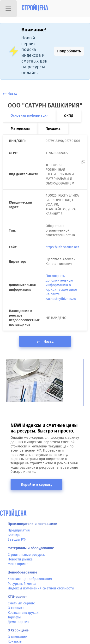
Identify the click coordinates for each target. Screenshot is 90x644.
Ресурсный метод (22, 584)
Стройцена (35, 9)
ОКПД (69, 116)
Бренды (14, 535)
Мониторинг (18, 564)
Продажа (53, 129)
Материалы (20, 129)
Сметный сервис (21, 603)
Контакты (15, 641)
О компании (18, 637)
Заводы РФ (17, 540)
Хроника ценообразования (30, 579)
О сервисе (16, 608)
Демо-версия (18, 622)
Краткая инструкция (24, 613)
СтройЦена (13, 514)
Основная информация (30, 116)
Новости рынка (20, 559)
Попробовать (69, 51)
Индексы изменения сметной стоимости (41, 588)
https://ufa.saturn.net (62, 247)
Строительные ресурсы (27, 555)
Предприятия (19, 530)
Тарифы (14, 617)
